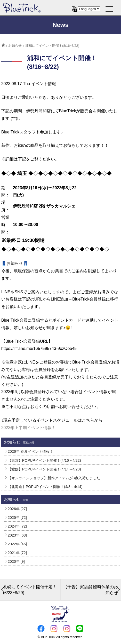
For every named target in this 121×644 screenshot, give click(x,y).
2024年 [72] (17, 526)
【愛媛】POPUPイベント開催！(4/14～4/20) (44, 469)
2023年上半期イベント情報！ (29, 428)
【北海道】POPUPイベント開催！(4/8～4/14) (45, 487)
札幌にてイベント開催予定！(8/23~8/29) (30, 590)
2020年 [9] (16, 561)
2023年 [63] (17, 535)
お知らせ (15, 46)
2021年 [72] (17, 553)
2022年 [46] (17, 544)
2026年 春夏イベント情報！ (30, 451)
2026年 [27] (17, 509)
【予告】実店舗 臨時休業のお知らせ (91, 590)
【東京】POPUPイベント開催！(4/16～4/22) (44, 460)
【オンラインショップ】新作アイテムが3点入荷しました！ (56, 478)
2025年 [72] (17, 518)
